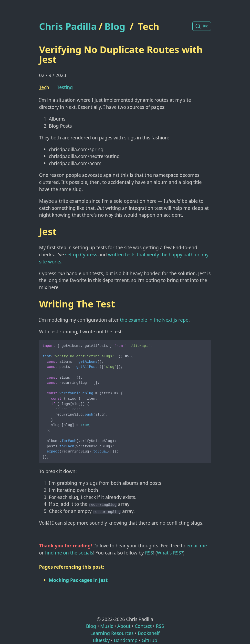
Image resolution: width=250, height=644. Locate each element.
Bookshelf (149, 633)
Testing (65, 87)
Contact (143, 626)
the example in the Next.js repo (154, 320)
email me (197, 546)
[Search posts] (202, 26)
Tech (149, 26)
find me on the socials (69, 553)
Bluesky (101, 640)
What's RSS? (170, 553)
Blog (115, 26)
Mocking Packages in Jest (78, 580)
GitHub (149, 640)
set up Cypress (81, 254)
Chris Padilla (68, 26)
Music (107, 626)
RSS (149, 553)
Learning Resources (112, 633)
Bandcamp (126, 640)
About (124, 626)
